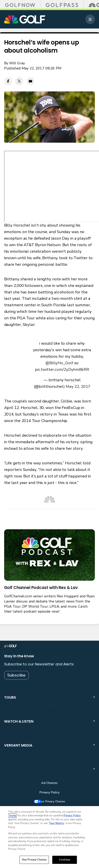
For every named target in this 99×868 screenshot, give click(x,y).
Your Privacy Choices (54, 802)
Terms (12, 816)
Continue (65, 860)
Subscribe (16, 675)
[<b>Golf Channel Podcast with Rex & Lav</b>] (50, 555)
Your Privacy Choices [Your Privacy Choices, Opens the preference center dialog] (34, 860)
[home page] (25, 19)
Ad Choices (49, 783)
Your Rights (57, 823)
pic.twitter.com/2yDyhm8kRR (62, 369)
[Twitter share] (19, 81)
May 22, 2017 (78, 386)
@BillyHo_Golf (59, 363)
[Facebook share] (8, 81)
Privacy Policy (50, 792)
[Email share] (30, 81)
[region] (49, 837)
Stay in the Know (19, 656)
